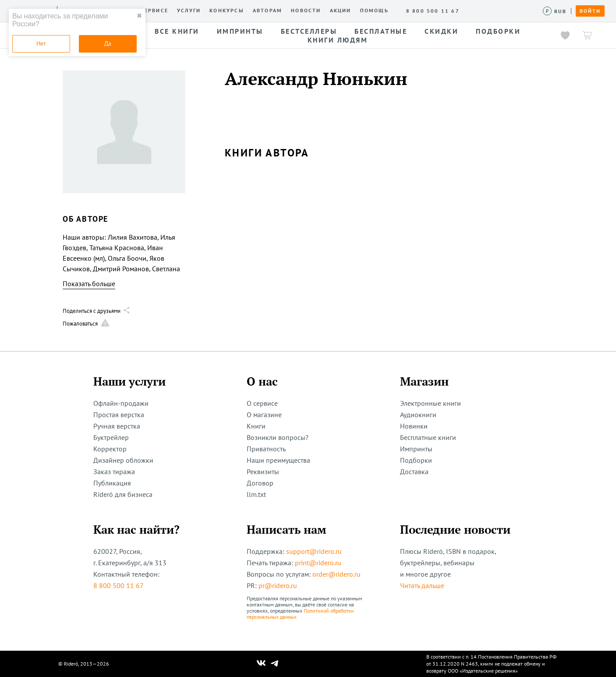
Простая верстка (119, 415)
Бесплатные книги (428, 437)
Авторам (267, 11)
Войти (590, 11)
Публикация (112, 483)
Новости (306, 11)
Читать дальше (422, 585)
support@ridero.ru (314, 551)
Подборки (416, 460)
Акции (341, 11)
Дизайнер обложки (123, 460)
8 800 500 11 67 (119, 585)
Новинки (414, 426)
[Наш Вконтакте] (261, 664)
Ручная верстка (117, 426)
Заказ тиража (114, 471)
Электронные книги (430, 403)
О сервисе (151, 11)
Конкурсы (227, 11)
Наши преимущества (278, 460)
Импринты (416, 449)
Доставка (414, 471)
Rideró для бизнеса (123, 494)
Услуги (189, 11)
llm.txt (256, 494)
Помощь (374, 11)
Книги (256, 426)
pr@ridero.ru (278, 585)
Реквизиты (263, 471)
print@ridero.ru (318, 563)
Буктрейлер (111, 437)
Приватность (266, 449)
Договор (260, 483)
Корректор (110, 449)
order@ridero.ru (336, 574)
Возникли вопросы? (278, 437)
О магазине (264, 415)
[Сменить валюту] (555, 11)
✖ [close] (139, 16)
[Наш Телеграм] (275, 664)
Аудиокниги (418, 415)
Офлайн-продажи (121, 403)
